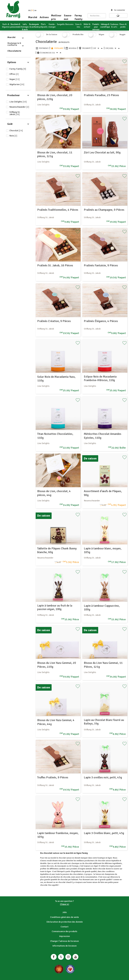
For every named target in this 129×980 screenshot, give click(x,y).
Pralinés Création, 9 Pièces (54, 321)
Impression (64, 936)
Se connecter (118, 10)
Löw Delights (18, 102)
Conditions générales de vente (64, 917)
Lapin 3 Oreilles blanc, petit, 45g (104, 833)
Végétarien (17, 84)
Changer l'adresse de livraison (64, 941)
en (35, 10)
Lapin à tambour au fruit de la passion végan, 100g (55, 607)
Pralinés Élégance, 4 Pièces (101, 321)
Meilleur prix (56, 17)
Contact (64, 927)
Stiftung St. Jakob (15, 113)
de (29, 10)
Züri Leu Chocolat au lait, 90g (102, 152)
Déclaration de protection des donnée (65, 922)
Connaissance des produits (64, 931)
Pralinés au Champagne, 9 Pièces (104, 210)
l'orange (75, 866)
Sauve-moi (68, 17)
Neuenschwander (19, 107)
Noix (13, 136)
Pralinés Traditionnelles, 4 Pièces (58, 210)
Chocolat (16, 131)
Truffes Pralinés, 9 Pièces (53, 777)
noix (52, 866)
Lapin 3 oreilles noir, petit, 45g (103, 777)
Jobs (65, 912)
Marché (33, 17)
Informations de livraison (64, 946)
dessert (50, 882)
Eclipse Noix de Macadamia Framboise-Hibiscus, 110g (100, 378)
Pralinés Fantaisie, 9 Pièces (101, 265)
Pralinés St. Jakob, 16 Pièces (55, 265)
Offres (14, 74)
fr (32, 10)
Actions (44, 17)
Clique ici (64, 904)
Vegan (15, 79)
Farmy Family (79, 17)
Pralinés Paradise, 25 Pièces (101, 95)
